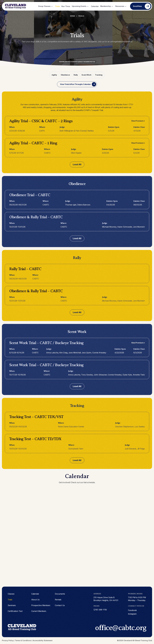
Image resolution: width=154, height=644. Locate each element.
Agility (55, 75)
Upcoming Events (79, 6)
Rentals (58, 599)
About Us (35, 599)
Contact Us (60, 605)
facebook (132, 610)
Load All (77, 164)
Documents (60, 594)
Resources (120, 6)
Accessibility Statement (43, 641)
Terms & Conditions (23, 641)
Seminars (12, 605)
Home (73, 16)
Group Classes (44, 6)
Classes (11, 594)
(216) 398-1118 (100, 609)
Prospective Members (41, 605)
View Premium (137, 121)
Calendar (95, 6)
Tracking (98, 75)
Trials (57, 6)
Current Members (39, 611)
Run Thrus (66, 6)
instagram (132, 614)
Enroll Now (137, 6)
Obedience (66, 75)
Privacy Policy (8, 641)
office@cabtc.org (119, 628)
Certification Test (15, 611)
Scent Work (86, 75)
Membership (106, 6)
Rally (76, 75)
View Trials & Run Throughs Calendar (75, 84)
